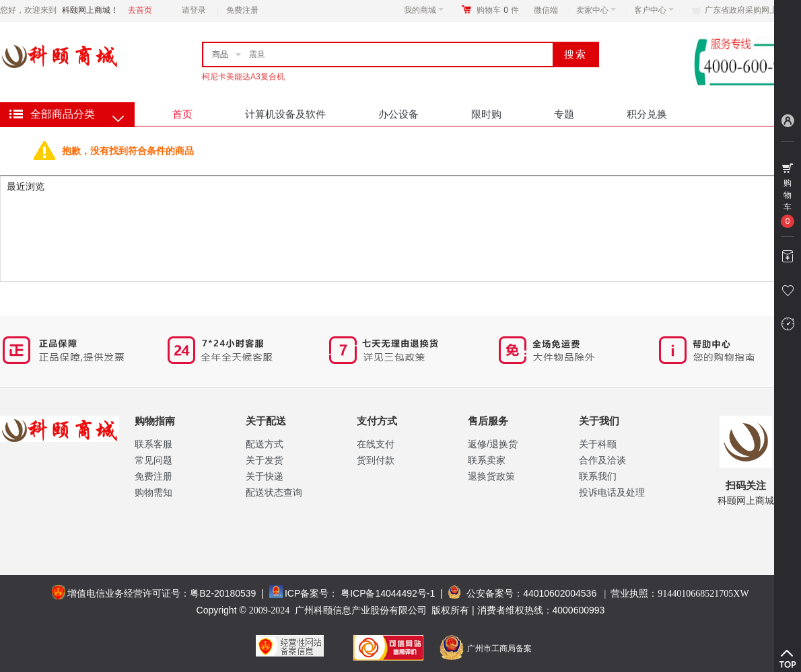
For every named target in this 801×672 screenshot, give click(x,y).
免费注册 (242, 10)
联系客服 (153, 444)
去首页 (140, 10)
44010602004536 (560, 593)
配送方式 (265, 444)
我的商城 (424, 10)
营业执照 (680, 593)
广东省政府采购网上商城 (749, 10)
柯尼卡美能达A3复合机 (243, 77)
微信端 (546, 10)
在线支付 (376, 444)
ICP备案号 (307, 593)
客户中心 (654, 10)
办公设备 (398, 114)
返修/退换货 (493, 444)
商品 (220, 54)
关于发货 (265, 460)
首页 (182, 114)
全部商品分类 (63, 114)
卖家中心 (596, 10)
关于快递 (265, 476)
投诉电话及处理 (612, 492)
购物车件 (498, 10)
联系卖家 (487, 460)
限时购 (486, 114)
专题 (564, 114)
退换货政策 (491, 476)
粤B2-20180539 (223, 593)
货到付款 (376, 460)
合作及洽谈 (602, 460)
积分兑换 (647, 114)
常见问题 (153, 460)
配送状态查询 (274, 492)
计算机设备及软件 (285, 114)
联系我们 (598, 476)
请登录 (194, 10)
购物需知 (153, 492)
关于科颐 (598, 444)
